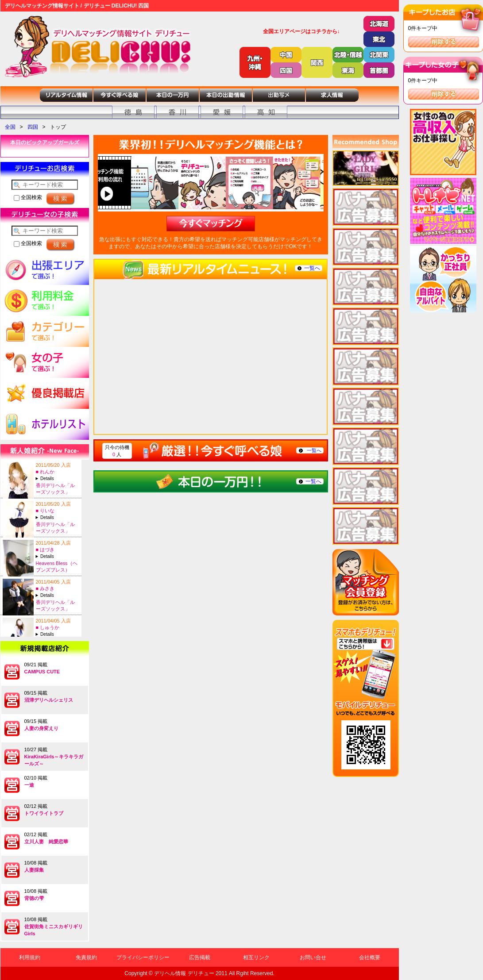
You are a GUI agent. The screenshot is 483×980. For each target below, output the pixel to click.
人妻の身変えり (41, 728)
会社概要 (370, 957)
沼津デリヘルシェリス (49, 700)
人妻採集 (34, 870)
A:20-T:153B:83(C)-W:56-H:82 (58, 595)
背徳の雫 (34, 898)
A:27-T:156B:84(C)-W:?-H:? (58, 556)
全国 (10, 127)
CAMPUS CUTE (42, 672)
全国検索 (28, 197)
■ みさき (45, 588)
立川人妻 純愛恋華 (46, 842)
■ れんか (45, 472)
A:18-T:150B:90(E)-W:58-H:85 (58, 478)
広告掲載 (200, 957)
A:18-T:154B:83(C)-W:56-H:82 (58, 517)
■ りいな (45, 511)
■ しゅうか (48, 627)
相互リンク (256, 957)
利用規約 (30, 957)
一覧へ (312, 268)
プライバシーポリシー (143, 957)
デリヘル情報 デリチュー (184, 973)
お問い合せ (313, 957)
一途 (29, 785)
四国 (33, 127)
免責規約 (86, 957)
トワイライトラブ (44, 813)
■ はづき (45, 550)
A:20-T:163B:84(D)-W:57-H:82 (58, 634)
